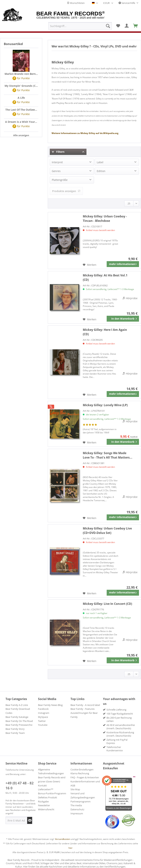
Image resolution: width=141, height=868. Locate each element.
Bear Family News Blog (50, 705)
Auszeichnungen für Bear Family (84, 715)
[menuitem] (80, 26)
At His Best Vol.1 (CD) (105, 278)
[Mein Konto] (127, 26)
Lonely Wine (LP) (105, 405)
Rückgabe (43, 801)
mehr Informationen (123, 263)
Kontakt (42, 785)
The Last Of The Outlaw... (21, 110)
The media (76, 805)
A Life (21, 98)
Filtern (58, 152)
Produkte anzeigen (66, 191)
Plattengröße (60, 180)
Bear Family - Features (83, 709)
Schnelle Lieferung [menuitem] (116, 710)
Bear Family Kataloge (17, 717)
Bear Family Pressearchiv (19, 725)
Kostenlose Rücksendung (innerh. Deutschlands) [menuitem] (120, 734)
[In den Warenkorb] (123, 319)
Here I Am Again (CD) (105, 332)
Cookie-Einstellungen (82, 769)
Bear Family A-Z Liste (17, 705)
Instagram (44, 713)
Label (100, 162)
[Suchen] (108, 26)
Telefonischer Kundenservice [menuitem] (115, 749)
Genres (56, 171)
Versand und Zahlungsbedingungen (83, 795)
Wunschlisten (76, 3)
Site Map (75, 789)
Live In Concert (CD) (107, 604)
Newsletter (44, 805)
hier (70, 848)
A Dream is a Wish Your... (21, 122)
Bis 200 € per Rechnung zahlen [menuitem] (119, 719)
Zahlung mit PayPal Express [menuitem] (117, 741)
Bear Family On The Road (19, 721)
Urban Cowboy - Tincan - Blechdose (105, 219)
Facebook (43, 709)
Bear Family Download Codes (18, 711)
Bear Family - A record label (85, 705)
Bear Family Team (15, 733)
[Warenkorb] (136, 26)
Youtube (43, 725)
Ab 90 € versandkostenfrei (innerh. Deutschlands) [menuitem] (121, 727)
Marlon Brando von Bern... (21, 74)
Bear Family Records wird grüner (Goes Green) (52, 779)
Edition (101, 171)
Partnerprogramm (81, 801)
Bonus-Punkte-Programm (52, 793)
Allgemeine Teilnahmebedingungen (51, 772)
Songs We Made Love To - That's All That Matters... (108, 455)
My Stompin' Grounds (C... (21, 86)
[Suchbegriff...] (80, 26)
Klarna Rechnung (80, 773)
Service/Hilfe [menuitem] (127, 3)
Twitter (42, 721)
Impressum (77, 813)
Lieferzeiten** (46, 789)
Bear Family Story (15, 729)
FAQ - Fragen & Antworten (85, 777)
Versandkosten (63, 839)
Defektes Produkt (48, 797)
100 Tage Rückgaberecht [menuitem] (120, 714)
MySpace (43, 717)
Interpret (57, 162)
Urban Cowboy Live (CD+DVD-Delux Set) (107, 531)
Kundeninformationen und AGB (85, 783)
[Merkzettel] (118, 26)
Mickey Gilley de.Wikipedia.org (85, 133)
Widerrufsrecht (46, 809)
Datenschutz (77, 809)
